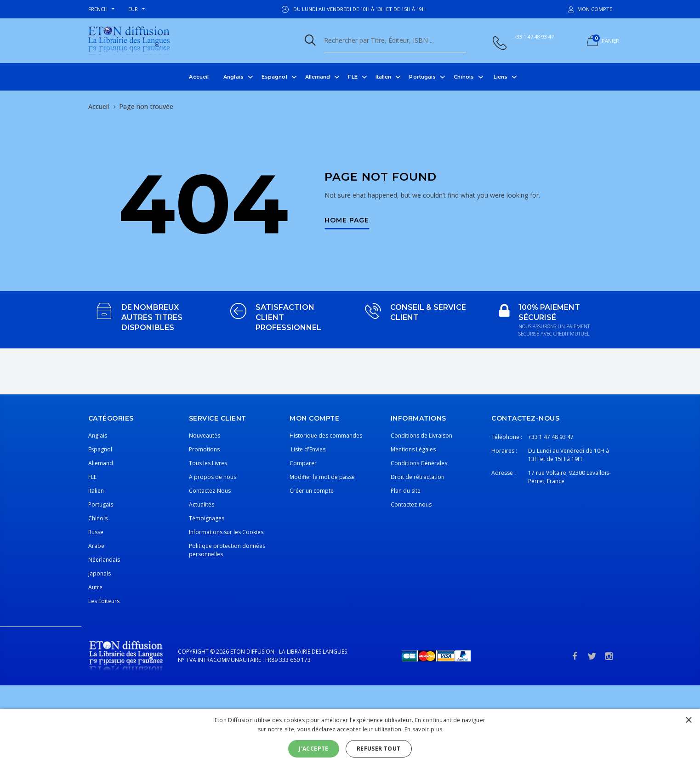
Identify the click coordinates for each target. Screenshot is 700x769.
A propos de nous (213, 477)
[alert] (350, 739)
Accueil (199, 77)
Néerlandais (104, 560)
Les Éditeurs (104, 601)
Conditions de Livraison (421, 436)
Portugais (422, 77)
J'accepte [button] (314, 749)
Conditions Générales (419, 463)
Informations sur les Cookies (226, 532)
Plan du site (406, 491)
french (98, 9)
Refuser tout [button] (379, 749)
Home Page (347, 221)
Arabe (96, 546)
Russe (96, 532)
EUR (133, 9)
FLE (353, 77)
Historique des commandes (326, 436)
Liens (501, 77)
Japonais (100, 573)
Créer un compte (312, 491)
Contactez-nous (411, 504)
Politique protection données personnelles (227, 550)
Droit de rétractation (418, 477)
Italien (384, 77)
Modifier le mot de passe (322, 477)
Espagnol (274, 77)
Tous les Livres (208, 463)
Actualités (202, 504)
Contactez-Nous (210, 491)
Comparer (303, 463)
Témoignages (207, 518)
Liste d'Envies (307, 449)
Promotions (204, 449)
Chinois (464, 77)
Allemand (318, 77)
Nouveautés (205, 436)
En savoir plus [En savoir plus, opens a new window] (423, 729)
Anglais (233, 77)
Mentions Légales (413, 449)
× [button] (688, 721)
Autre (95, 587)
